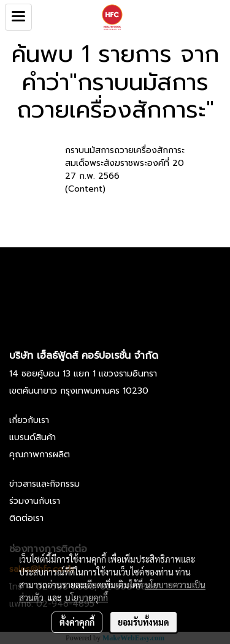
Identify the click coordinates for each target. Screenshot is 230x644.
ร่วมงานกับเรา (35, 501)
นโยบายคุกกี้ (86, 597)
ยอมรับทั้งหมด (144, 622)
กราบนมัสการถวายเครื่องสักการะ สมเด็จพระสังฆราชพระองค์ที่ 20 (125, 157)
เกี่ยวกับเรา (29, 420)
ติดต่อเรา (26, 518)
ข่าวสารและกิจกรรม (44, 484)
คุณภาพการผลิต (40, 455)
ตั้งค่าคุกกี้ (77, 622)
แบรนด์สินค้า (33, 437)
